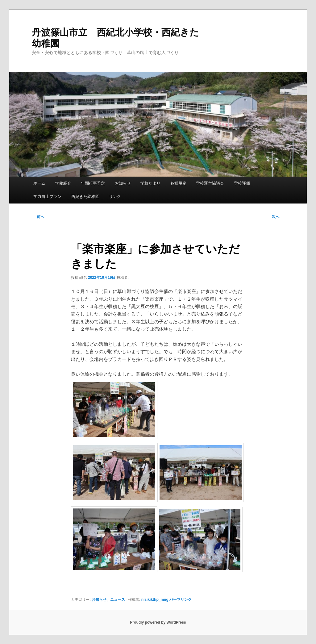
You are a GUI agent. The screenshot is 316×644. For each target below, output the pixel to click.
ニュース (118, 600)
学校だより (150, 183)
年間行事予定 (93, 183)
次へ (278, 217)
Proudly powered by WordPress (158, 622)
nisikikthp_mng (155, 600)
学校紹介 (63, 183)
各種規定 (178, 183)
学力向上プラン (47, 197)
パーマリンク (181, 600)
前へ (38, 217)
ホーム (39, 183)
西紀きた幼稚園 (85, 197)
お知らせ (123, 183)
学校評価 (242, 183)
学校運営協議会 (210, 183)
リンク (115, 197)
